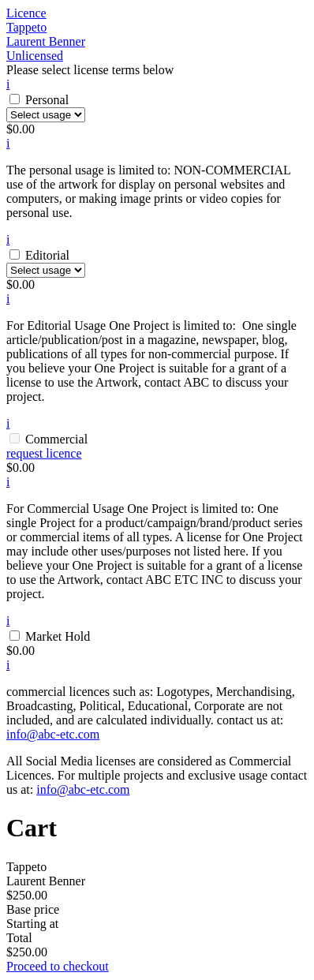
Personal (47, 100)
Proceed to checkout (58, 966)
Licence (26, 13)
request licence (44, 453)
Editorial (47, 255)
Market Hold (58, 636)
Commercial (56, 439)
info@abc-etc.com (53, 734)
